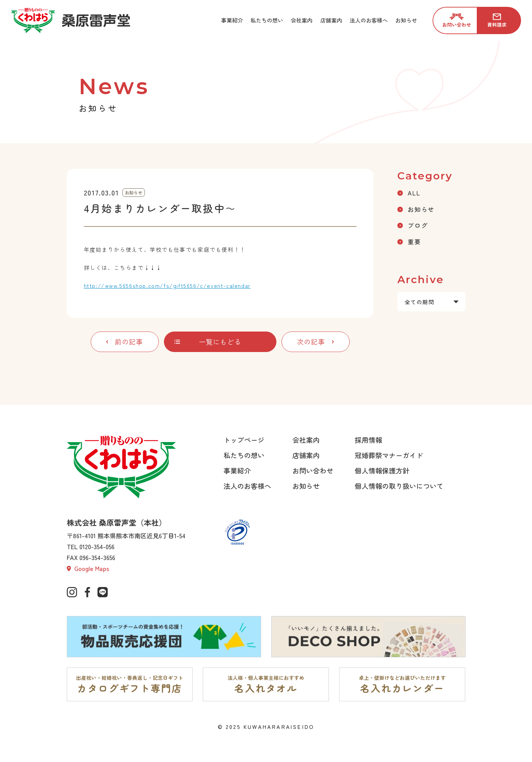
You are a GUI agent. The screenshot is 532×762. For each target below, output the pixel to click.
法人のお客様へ (247, 486)
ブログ (413, 225)
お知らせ (416, 209)
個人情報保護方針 (382, 471)
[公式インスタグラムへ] (72, 592)
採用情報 (368, 440)
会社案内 (306, 440)
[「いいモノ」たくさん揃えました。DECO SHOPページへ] (368, 637)
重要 (409, 241)
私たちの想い (244, 455)
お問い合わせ (313, 471)
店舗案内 (306, 455)
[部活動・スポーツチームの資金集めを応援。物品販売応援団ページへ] (164, 637)
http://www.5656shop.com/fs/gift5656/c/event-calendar (167, 285)
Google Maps (88, 568)
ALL (409, 193)
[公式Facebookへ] (87, 592)
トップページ (244, 440)
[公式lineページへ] (103, 592)
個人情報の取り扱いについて (399, 486)
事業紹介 (237, 471)
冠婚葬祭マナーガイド (389, 455)
